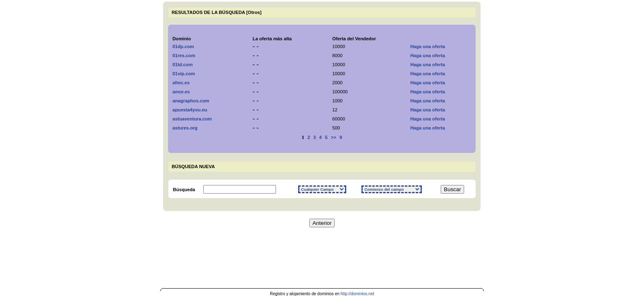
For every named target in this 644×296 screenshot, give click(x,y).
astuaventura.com (192, 119)
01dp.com (183, 46)
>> (334, 137)
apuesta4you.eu (190, 110)
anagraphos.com (191, 101)
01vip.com (184, 74)
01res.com (184, 55)
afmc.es (181, 83)
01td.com (183, 65)
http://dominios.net (357, 294)
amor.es (181, 92)
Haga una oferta (428, 46)
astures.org (185, 128)
